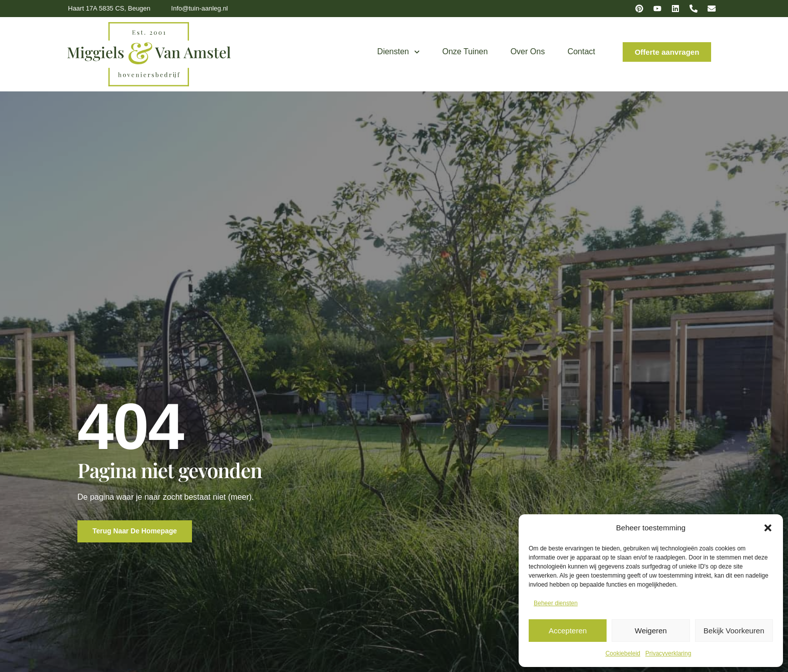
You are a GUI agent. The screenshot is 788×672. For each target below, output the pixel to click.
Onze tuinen (465, 51)
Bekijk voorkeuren (734, 631)
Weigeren (651, 631)
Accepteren (568, 631)
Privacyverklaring (668, 653)
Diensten (399, 52)
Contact (581, 51)
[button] (768, 528)
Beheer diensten (556, 603)
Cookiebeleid (623, 653)
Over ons (528, 51)
